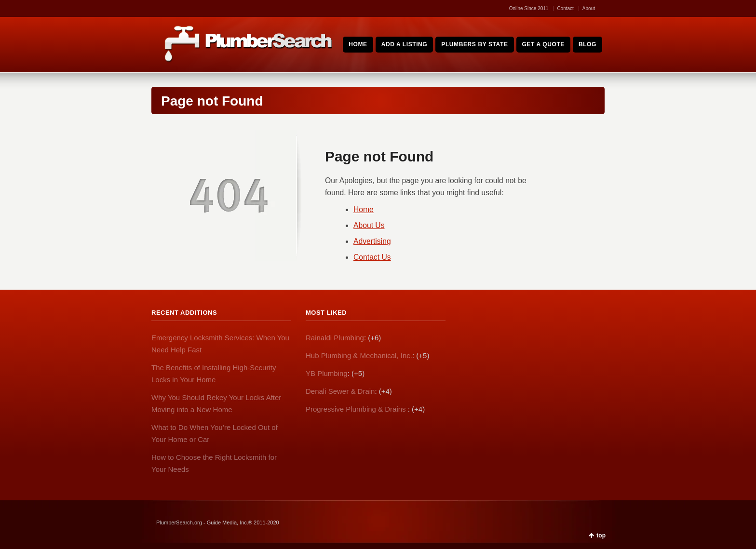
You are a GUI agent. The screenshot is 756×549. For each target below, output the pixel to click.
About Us (369, 225)
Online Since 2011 (529, 8)
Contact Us (372, 257)
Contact (565, 8)
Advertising (372, 241)
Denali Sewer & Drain (340, 391)
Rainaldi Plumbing (335, 338)
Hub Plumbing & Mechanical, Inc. (359, 355)
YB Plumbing (327, 373)
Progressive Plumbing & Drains (357, 409)
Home (364, 209)
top (601, 536)
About (589, 8)
